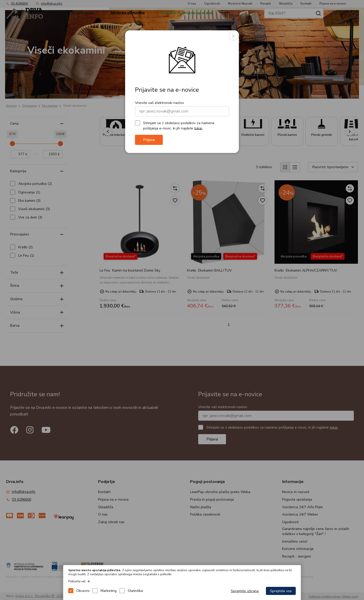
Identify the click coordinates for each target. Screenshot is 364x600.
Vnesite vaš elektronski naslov (160, 103)
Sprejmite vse (281, 591)
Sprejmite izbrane (245, 591)
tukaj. (198, 128)
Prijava (149, 140)
